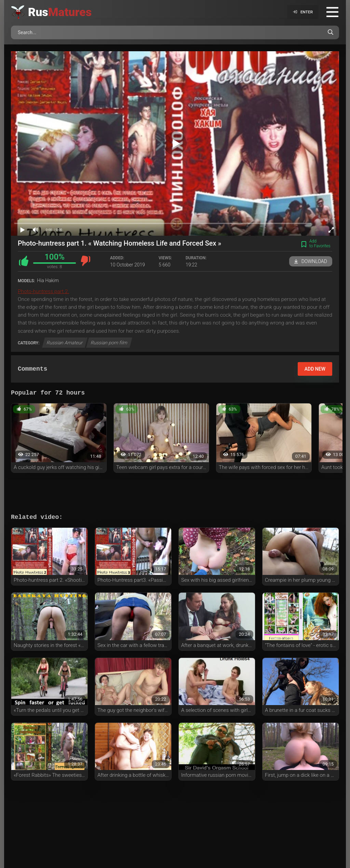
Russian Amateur (65, 343)
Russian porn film (109, 343)
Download (311, 261)
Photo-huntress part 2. (43, 291)
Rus (60, 12)
